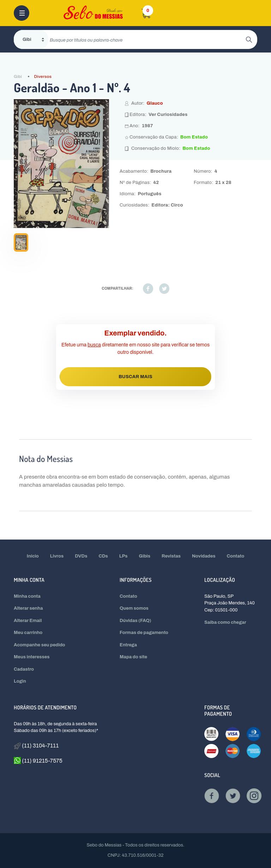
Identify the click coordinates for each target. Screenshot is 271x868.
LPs (124, 556)
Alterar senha (28, 608)
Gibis (145, 556)
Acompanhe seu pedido (40, 645)
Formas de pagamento (144, 633)
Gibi (18, 76)
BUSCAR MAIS (135, 377)
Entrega (128, 645)
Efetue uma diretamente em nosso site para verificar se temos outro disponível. (135, 349)
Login (20, 681)
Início (33, 556)
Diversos (43, 76)
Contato (236, 556)
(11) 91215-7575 (38, 761)
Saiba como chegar (225, 622)
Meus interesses (32, 657)
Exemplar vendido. (136, 333)
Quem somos (134, 608)
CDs (103, 556)
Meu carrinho (28, 633)
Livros (57, 556)
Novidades (204, 556)
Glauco (155, 103)
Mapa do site (133, 657)
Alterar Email (28, 621)
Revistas (171, 556)
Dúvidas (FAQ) (135, 621)
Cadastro (24, 669)
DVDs (81, 556)
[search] (147, 39)
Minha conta (27, 596)
